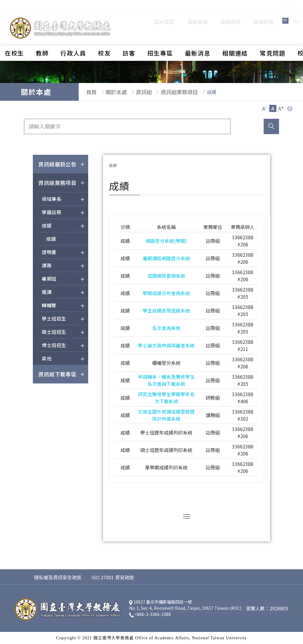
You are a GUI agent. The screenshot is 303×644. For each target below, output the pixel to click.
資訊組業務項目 (167, 92)
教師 (42, 37)
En (262, 16)
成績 (51, 239)
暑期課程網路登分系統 (166, 258)
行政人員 (73, 37)
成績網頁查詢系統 (166, 276)
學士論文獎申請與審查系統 (166, 345)
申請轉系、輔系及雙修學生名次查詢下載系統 (166, 380)
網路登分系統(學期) (166, 241)
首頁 (88, 92)
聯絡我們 (197, 16)
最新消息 (198, 37)
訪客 (129, 37)
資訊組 (135, 92)
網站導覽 (229, 16)
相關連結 (163, 16)
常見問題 (273, 37)
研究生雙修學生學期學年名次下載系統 (166, 398)
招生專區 (160, 37)
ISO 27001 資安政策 (113, 577)
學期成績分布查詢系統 (166, 293)
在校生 (14, 37)
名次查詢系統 (166, 328)
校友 (104, 37)
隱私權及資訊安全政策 (58, 577)
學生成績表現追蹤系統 (166, 310)
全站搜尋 (285, 16)
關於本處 (110, 92)
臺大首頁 (130, 16)
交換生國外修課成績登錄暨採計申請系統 (166, 415)
